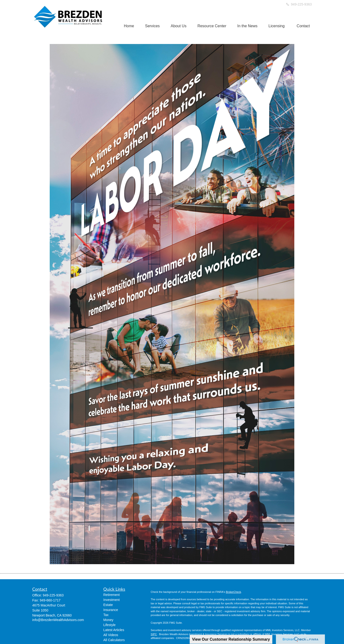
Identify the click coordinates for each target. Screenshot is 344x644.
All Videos (111, 635)
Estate (108, 605)
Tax (106, 615)
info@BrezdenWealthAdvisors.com (58, 620)
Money (108, 620)
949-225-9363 (299, 4)
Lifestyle (110, 625)
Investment (112, 600)
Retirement (112, 595)
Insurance (111, 610)
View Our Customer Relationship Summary (231, 639)
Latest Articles (114, 630)
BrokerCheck (233, 592)
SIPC (154, 634)
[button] (129, 26)
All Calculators (114, 640)
